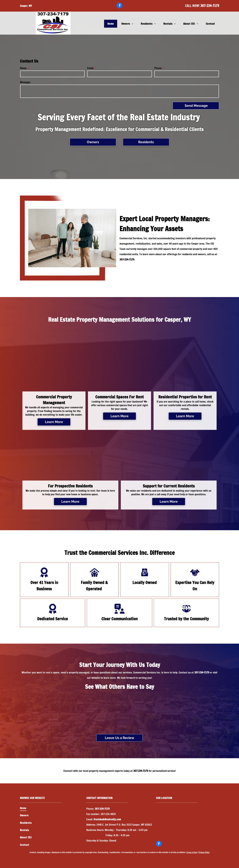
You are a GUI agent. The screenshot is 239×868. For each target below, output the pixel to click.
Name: (24, 68)
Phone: (158, 68)
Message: (25, 82)
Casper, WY (26, 6)
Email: (90, 68)
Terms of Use (192, 852)
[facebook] (119, 6)
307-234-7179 (210, 6)
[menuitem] (111, 24)
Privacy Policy (204, 852)
